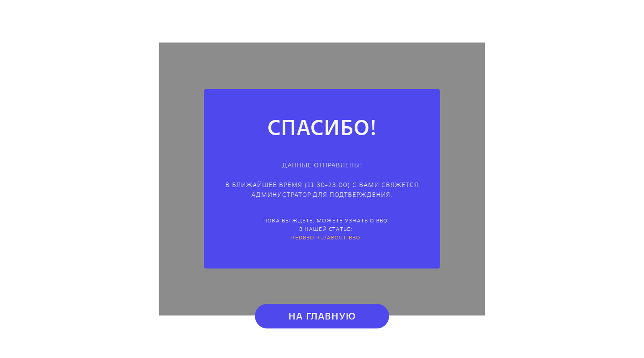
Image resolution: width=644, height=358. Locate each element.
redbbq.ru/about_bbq (326, 237)
